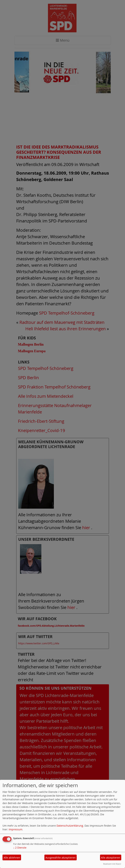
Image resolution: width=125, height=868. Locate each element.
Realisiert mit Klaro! (112, 864)
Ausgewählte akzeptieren (61, 858)
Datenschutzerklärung (70, 826)
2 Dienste (20, 848)
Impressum (16, 829)
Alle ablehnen (12, 858)
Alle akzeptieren (111, 858)
